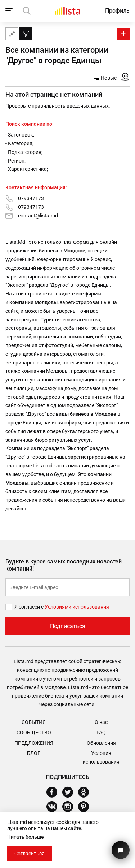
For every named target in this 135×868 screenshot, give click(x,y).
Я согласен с (30, 607)
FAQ (101, 733)
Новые (105, 78)
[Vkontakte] (55, 807)
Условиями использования (77, 607)
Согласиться (30, 854)
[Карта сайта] (12, 34)
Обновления (101, 743)
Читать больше (26, 837)
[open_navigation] (10, 11)
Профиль (117, 11)
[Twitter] (70, 792)
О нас (101, 722)
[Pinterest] (86, 807)
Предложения (34, 743)
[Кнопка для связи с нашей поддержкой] (121, 850)
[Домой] (68, 11)
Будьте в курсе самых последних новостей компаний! (64, 565)
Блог (34, 753)
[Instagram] (70, 807)
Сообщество (34, 733)
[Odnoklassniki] (86, 792)
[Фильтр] (26, 34)
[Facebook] (55, 792)
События (34, 722)
